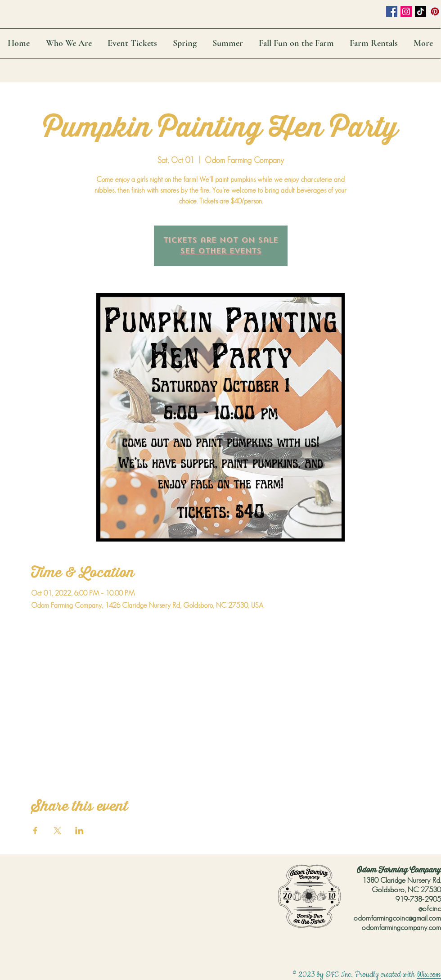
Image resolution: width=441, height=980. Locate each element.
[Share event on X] (57, 831)
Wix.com (429, 975)
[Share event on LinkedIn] (79, 831)
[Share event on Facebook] (35, 831)
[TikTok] (421, 11)
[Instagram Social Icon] (406, 11)
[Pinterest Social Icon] (435, 11)
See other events (221, 251)
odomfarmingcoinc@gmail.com (397, 918)
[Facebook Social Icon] (392, 11)
